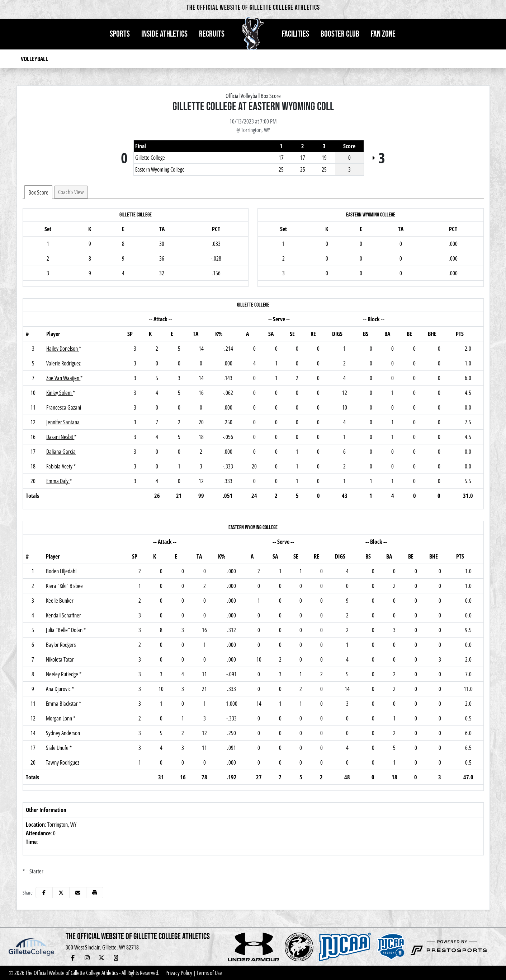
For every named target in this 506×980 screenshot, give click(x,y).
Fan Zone (383, 34)
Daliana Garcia (61, 452)
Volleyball (34, 59)
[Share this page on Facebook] (44, 893)
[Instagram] (87, 958)
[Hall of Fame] (130, 958)
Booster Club (340, 34)
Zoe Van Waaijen (63, 378)
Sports (120, 34)
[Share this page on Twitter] (61, 893)
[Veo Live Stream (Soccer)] (173, 958)
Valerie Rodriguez (63, 363)
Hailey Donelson (63, 349)
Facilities (295, 34)
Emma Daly (58, 481)
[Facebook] (73, 958)
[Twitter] (101, 958)
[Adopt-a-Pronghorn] (159, 958)
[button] (120, 34)
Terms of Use (209, 973)
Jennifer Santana (63, 422)
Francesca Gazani (64, 407)
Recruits (212, 34)
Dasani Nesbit (60, 437)
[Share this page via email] (78, 893)
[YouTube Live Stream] (116, 958)
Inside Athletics (164, 34)
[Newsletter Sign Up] (145, 958)
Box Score (38, 192)
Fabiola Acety (60, 466)
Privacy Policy (179, 973)
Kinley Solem (60, 393)
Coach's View (71, 192)
